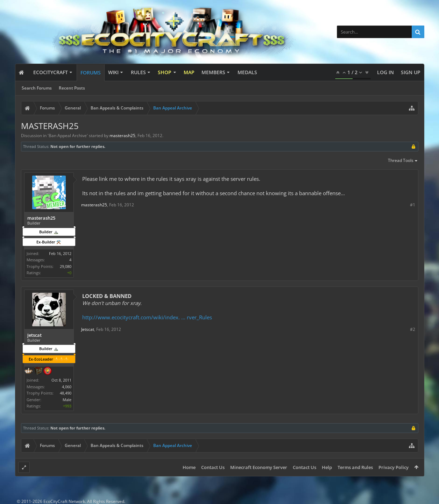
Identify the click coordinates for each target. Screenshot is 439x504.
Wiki (113, 72)
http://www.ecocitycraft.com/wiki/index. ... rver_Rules (147, 317)
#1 (413, 205)
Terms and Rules (355, 467)
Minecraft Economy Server (259, 467)
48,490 (66, 393)
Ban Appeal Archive (68, 136)
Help (327, 467)
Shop (165, 72)
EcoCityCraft (51, 72)
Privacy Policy (394, 467)
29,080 (66, 266)
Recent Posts (72, 88)
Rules (138, 72)
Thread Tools (403, 161)
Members (213, 72)
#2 (413, 329)
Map (189, 72)
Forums (91, 73)
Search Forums (37, 88)
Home (189, 467)
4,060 (67, 387)
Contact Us (213, 467)
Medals (247, 72)
